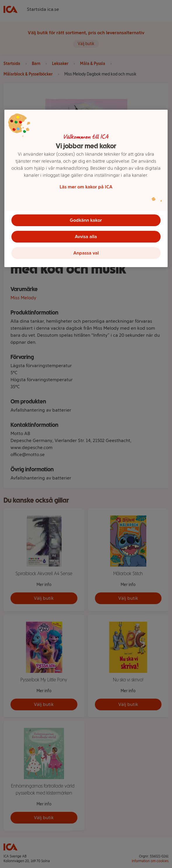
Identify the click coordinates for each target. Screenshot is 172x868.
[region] (86, 188)
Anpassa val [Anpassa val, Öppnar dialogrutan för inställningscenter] (86, 253)
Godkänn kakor (86, 220)
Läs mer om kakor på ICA (86, 187)
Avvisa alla (86, 237)
